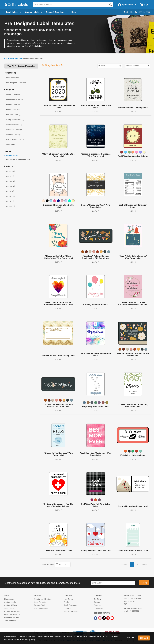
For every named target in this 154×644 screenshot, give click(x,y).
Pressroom (98, 605)
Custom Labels (10, 602)
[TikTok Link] (104, 618)
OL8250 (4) (11, 186)
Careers (97, 602)
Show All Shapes (11, 155)
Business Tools (40, 605)
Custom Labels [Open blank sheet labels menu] (34, 12)
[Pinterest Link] (108, 618)
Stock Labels (9, 608)
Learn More (130, 638)
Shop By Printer (10, 620)
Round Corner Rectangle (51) (18, 159)
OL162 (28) (11, 171)
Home (7, 58)
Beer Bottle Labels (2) (14, 99)
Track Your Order (70, 605)
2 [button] (137, 565)
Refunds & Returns (71, 611)
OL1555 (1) (11, 206)
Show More (11, 145)
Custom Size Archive (12, 611)
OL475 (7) (10, 176)
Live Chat (129, 12)
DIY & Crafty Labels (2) (15, 140)
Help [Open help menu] (75, 12)
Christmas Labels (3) (14, 125)
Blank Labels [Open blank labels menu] (14, 12)
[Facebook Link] (96, 618)
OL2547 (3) (11, 196)
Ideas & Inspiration (41, 608)
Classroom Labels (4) (14, 130)
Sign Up (144, 583)
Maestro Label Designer (43, 599)
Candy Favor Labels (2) (15, 120)
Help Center (68, 599)
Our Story (97, 599)
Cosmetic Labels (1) (14, 135)
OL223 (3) (10, 191)
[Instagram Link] (100, 618)
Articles (67, 602)
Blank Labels (9, 599)
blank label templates (56, 43)
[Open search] (111, 5)
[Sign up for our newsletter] (113, 583)
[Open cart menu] (144, 5)
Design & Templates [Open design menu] (57, 12)
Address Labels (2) (13, 94)
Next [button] (144, 565)
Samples (67, 608)
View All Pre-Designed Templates (21, 66)
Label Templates (16, 58)
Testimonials (98, 608)
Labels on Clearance (12, 614)
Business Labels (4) (14, 115)
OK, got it (144, 638)
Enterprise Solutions (12, 617)
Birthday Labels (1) (13, 105)
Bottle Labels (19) (13, 110)
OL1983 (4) (11, 181)
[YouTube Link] (112, 618)
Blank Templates (12, 78)
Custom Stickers (11, 605)
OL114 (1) (10, 201)
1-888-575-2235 (142, 12)
